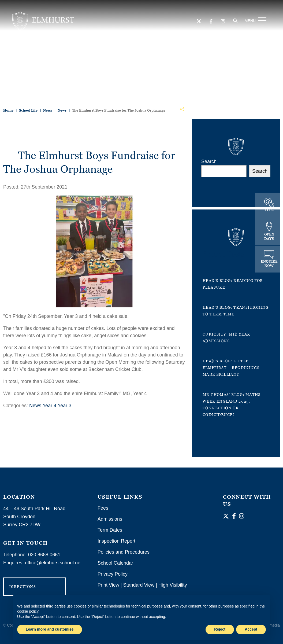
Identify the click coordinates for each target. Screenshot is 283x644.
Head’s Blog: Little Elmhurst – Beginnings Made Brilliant (231, 368)
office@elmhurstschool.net (53, 563)
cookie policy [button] (28, 611)
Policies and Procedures (124, 552)
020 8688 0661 (44, 555)
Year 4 (49, 406)
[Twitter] (198, 22)
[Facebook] (211, 22)
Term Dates (110, 530)
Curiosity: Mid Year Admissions (226, 337)
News (35, 406)
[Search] (235, 21)
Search (209, 161)
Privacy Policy (113, 574)
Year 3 (64, 406)
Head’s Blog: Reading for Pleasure (233, 284)
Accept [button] (251, 629)
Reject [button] (220, 629)
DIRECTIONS (23, 586)
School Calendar (115, 563)
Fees (103, 508)
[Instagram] (222, 22)
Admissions (110, 519)
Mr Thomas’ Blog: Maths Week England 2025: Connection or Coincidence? (232, 404)
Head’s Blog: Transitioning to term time (236, 311)
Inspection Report (116, 541)
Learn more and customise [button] (50, 629)
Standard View (139, 585)
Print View (108, 585)
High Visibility (173, 585)
